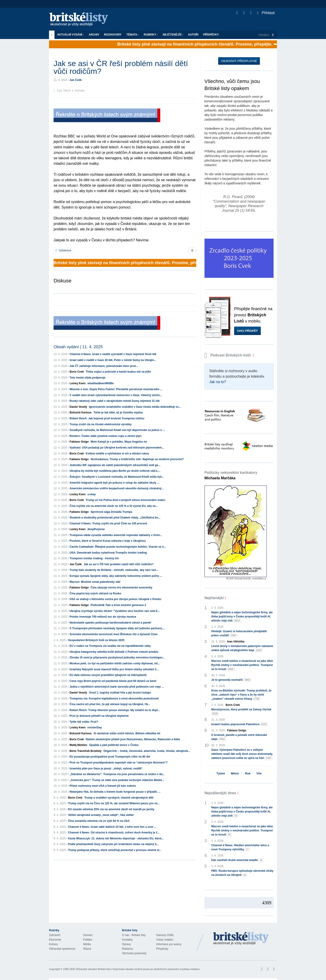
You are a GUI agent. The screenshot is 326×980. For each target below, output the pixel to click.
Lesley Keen (78, 383)
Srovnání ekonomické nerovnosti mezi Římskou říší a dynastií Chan (114, 634)
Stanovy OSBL (165, 935)
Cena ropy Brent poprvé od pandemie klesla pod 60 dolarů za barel (113, 681)
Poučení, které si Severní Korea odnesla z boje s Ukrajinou (108, 541)
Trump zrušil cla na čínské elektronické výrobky (101, 424)
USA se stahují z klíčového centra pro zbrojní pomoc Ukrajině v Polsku (115, 599)
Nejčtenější (173, 35)
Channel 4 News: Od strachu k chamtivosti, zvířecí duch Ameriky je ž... (114, 833)
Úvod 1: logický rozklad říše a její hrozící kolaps (120, 693)
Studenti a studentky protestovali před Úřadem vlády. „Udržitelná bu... (115, 518)
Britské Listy (241, 939)
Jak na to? (218, 382)
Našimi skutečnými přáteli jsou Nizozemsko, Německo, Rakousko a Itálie (133, 739)
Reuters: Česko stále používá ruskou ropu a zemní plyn (105, 436)
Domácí (88, 935)
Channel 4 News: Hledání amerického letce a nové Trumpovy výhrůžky (240, 848)
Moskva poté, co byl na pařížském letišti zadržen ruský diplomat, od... (115, 663)
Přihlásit (266, 13)
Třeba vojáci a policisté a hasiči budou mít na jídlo (118, 372)
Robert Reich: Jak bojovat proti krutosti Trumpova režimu (107, 418)
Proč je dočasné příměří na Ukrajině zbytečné (99, 716)
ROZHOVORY (113, 35)
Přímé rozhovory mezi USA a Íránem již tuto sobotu (103, 786)
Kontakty (127, 940)
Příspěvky (211, 35)
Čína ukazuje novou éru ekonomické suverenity (121, 588)
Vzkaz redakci (165, 940)
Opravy (126, 944)
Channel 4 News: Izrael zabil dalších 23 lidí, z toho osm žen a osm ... (112, 827)
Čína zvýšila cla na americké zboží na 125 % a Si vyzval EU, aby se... (114, 506)
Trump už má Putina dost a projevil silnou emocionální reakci (125, 500)
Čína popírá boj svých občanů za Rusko (95, 593)
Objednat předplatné (239, 61)
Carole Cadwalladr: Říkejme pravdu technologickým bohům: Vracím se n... (118, 547)
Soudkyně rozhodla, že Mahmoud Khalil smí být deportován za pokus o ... (117, 430)
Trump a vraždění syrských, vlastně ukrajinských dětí (119, 798)
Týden (221, 773)
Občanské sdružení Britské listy (93, 969)
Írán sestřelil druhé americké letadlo (237, 860)
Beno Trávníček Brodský (85, 751)
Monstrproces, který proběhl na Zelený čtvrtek (241, 712)
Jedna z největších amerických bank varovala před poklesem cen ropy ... (117, 687)
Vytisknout (63, 250)
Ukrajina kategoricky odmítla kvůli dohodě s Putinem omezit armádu (114, 652)
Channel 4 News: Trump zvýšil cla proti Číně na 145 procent (108, 524)
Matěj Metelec (78, 745)
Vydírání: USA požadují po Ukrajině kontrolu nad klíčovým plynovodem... (117, 448)
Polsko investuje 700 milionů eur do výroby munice (103, 617)
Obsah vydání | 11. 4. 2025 (78, 347)
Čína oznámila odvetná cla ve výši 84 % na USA (99, 821)
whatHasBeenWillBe (100, 383)
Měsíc (235, 773)
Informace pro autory (169, 944)
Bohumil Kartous (81, 413)
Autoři (193, 35)
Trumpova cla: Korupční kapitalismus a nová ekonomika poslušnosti (114, 699)
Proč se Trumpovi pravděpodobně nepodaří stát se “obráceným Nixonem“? (119, 763)
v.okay (91, 494)
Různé (87, 949)
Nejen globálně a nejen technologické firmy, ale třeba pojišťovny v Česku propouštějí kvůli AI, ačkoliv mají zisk (242, 617)
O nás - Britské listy (134, 935)
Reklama (127, 949)
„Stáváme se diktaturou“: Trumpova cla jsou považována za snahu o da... (117, 774)
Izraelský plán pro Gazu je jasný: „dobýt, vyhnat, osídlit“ (106, 769)
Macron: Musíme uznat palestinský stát (95, 582)
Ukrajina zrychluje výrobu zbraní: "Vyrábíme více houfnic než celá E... (115, 611)
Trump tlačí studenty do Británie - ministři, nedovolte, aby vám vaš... (114, 570)
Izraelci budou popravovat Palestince (239, 724)
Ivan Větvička (236, 642)
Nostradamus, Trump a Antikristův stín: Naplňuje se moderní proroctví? (137, 459)
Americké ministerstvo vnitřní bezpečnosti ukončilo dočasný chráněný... (117, 488)
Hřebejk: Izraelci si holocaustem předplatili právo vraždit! (239, 634)
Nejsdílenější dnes (220, 793)
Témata (133, 35)
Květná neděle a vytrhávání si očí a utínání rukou (117, 454)
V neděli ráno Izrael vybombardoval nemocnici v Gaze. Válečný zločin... (116, 395)
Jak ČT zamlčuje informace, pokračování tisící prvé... (104, 366)
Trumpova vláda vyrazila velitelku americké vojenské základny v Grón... (116, 535)
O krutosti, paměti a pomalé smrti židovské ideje (239, 737)
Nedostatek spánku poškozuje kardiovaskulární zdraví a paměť (110, 623)
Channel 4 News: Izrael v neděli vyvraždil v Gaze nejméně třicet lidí (113, 354)
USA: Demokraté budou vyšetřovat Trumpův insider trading (108, 553)
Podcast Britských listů (228, 355)
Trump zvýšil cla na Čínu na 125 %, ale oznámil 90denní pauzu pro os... (114, 803)
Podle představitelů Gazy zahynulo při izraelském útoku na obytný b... (113, 844)
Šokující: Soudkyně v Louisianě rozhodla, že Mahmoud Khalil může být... (117, 477)
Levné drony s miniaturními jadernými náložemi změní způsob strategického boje (242, 648)
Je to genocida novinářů (231, 680)
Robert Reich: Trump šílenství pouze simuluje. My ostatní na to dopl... (115, 710)
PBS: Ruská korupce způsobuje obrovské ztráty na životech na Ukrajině (242, 873)
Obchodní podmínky (134, 953)
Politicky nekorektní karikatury (231, 475)
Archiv (94, 35)
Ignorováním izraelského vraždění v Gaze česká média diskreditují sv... (135, 407)
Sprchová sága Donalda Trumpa (111, 512)
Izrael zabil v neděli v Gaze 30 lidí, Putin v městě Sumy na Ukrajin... (113, 360)
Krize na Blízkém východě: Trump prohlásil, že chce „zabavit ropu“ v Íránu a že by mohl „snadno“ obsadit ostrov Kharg (241, 695)
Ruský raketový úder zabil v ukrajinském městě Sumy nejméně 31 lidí (115, 401)
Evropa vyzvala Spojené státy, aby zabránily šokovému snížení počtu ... (116, 576)
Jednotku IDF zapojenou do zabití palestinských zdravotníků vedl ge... (115, 465)
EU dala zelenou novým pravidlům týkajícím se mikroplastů (108, 675)
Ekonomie (55, 940)
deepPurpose (96, 529)
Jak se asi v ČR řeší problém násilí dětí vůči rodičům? (119, 564)
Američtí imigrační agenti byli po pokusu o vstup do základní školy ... (114, 483)
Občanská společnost (62, 949)
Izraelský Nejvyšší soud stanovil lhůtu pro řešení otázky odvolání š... (114, 669)
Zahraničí (55, 935)
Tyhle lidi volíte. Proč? (84, 722)
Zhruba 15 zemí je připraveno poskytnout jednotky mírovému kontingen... (117, 658)
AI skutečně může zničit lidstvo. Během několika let (127, 733)
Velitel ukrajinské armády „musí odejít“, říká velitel (101, 815)
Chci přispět (247, 331)
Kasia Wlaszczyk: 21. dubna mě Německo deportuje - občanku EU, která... (116, 838)
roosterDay (94, 727)
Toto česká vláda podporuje (88, 378)
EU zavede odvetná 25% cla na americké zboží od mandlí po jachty (111, 809)
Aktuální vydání (70, 35)
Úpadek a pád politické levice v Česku (114, 745)
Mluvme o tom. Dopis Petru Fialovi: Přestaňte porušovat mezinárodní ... (116, 389)
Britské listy (81, 19)
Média (87, 944)
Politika (88, 940)
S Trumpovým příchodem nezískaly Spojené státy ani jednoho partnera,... (117, 628)
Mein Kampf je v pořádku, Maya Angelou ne (119, 442)
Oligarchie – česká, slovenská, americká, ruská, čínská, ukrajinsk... (147, 751)
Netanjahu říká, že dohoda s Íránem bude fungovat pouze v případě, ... (115, 792)
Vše (259, 773)
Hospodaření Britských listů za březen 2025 (96, 640)
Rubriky (151, 35)
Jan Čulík (76, 80)
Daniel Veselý (78, 407)
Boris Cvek (77, 372)
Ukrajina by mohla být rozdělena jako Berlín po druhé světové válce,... (115, 471)
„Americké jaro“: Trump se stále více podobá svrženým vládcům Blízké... (117, 780)
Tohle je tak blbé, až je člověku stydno (118, 413)
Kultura (53, 944)
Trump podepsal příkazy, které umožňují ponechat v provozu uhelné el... (115, 850)
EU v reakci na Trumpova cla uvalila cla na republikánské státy (110, 646)
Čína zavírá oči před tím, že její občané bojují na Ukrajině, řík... (110, 704)
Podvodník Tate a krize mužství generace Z (118, 605)
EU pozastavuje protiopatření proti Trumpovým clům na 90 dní (110, 757)
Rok (248, 773)
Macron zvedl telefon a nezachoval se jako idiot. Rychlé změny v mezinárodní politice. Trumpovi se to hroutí (242, 665)
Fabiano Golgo (79, 442)
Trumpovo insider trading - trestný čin (94, 558)
